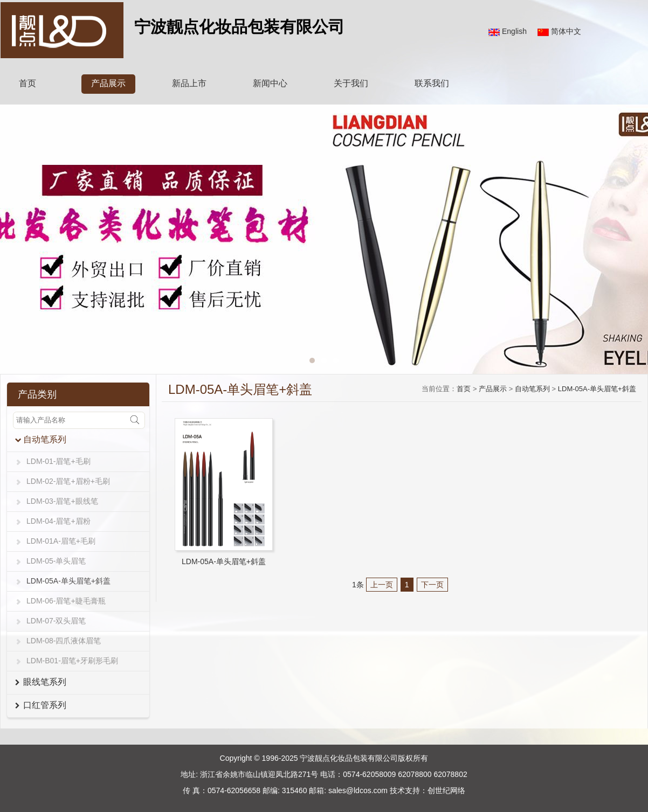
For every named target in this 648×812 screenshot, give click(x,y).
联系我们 (432, 83)
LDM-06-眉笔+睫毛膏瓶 (66, 601)
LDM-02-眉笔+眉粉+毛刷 (68, 481)
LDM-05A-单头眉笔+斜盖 (68, 581)
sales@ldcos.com (358, 790)
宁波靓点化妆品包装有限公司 (349, 758)
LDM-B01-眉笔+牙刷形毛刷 (72, 661)
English (514, 31)
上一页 (382, 585)
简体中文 (566, 31)
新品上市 (189, 83)
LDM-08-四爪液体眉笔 (64, 641)
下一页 (432, 585)
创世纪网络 (446, 790)
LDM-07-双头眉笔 (56, 621)
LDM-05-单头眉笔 (56, 561)
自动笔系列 (532, 389)
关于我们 (351, 83)
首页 (27, 83)
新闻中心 (270, 83)
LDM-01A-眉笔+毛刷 (61, 541)
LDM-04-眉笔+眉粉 (58, 521)
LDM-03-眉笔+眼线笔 (62, 501)
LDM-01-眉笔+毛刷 (58, 461)
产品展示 (108, 83)
